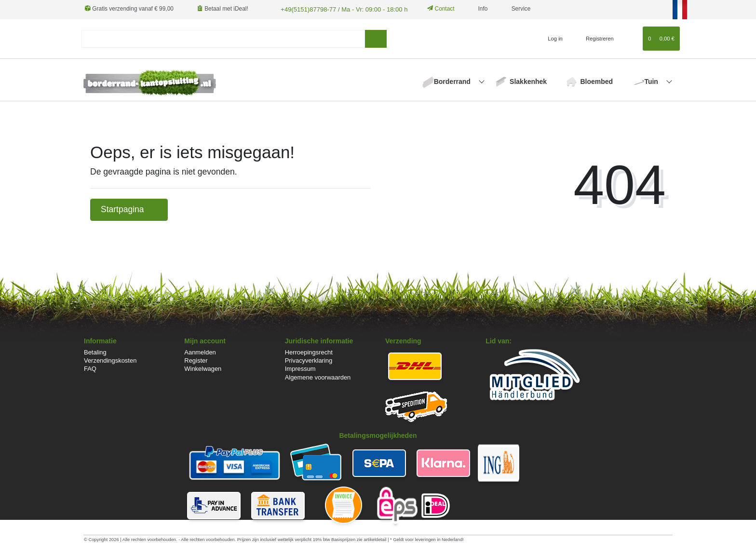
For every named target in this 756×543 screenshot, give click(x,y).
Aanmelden (200, 352)
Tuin (652, 81)
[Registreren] (594, 38)
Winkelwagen (203, 368)
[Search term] (223, 38)
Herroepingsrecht (309, 352)
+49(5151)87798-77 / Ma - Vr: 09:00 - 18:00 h (338, 9)
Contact (433, 9)
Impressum (300, 368)
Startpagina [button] (129, 209)
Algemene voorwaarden (318, 376)
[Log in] (551, 38)
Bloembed (596, 81)
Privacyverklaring (309, 360)
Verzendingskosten (110, 360)
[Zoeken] (376, 38)
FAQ (90, 368)
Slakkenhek (528, 81)
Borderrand (453, 81)
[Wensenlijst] (631, 38)
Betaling (95, 352)
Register (196, 360)
